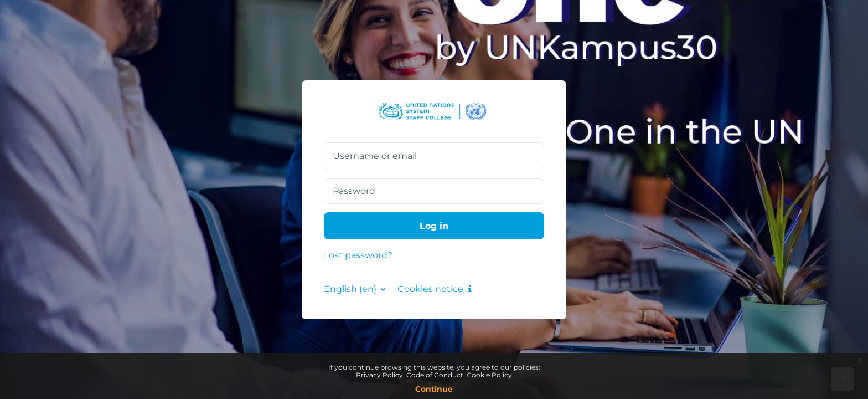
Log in (434, 226)
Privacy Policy (379, 375)
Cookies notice (435, 289)
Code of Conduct (435, 375)
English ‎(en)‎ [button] (351, 289)
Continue (434, 389)
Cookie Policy (489, 375)
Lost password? (358, 255)
